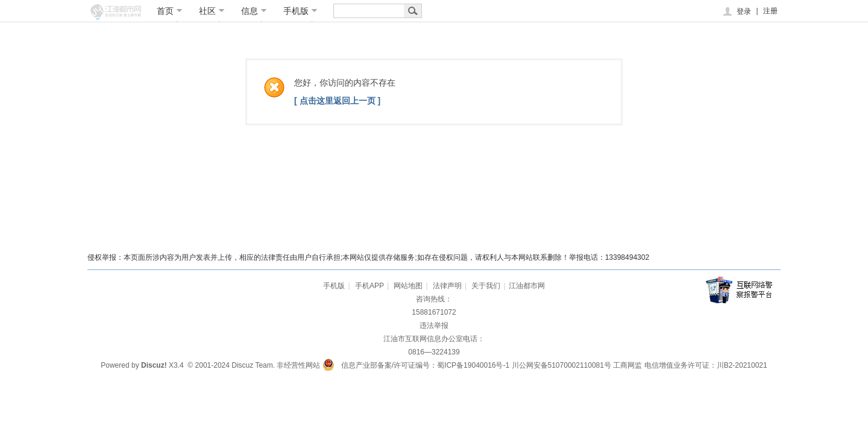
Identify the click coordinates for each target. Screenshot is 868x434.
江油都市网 (527, 286)
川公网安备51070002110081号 (561, 365)
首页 (170, 11)
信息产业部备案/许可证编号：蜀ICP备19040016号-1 (425, 365)
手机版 (300, 11)
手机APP (370, 286)
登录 (736, 11)
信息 (254, 11)
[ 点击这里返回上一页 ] (337, 101)
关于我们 (486, 286)
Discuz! (154, 365)
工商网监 (627, 365)
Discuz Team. (253, 365)
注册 (770, 11)
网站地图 (408, 286)
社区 (212, 11)
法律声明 (447, 286)
